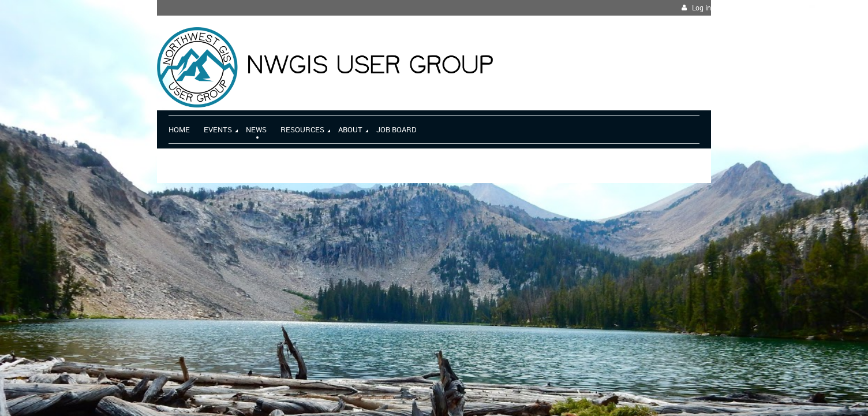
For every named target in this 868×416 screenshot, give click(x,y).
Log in (701, 8)
